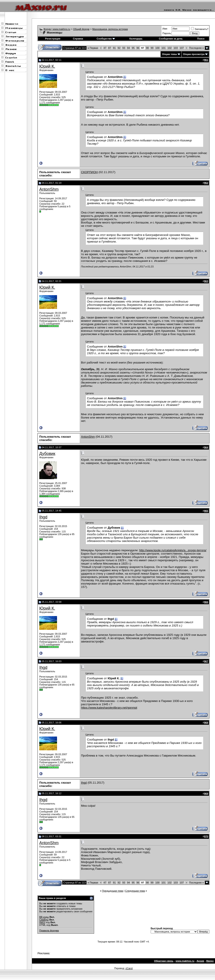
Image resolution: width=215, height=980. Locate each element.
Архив (200, 961)
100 (157, 48)
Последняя (196, 48)
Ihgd (43, 517)
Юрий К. (47, 66)
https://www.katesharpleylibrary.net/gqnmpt (109, 708)
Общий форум (81, 29)
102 (170, 48)
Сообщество (106, 39)
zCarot (129, 968)
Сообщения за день (171, 39)
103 (176, 48)
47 (105, 48)
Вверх (210, 961)
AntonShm (49, 189)
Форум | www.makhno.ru (57, 29)
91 (114, 48)
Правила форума (49, 931)
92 (119, 48)
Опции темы (169, 54)
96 (138, 48)
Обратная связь (164, 961)
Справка (78, 39)
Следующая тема (135, 891)
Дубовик (47, 453)
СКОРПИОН (89, 172)
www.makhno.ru (185, 961)
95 (133, 48)
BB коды (44, 917)
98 (147, 48)
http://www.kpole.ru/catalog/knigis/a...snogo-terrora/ (173, 550)
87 (110, 48)
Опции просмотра (194, 54)
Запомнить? (200, 29)
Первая (93, 48)
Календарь (136, 39)
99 (152, 48)
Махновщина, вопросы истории (110, 29)
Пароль (167, 33)
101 (164, 48)
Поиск (201, 39)
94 (128, 48)
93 (124, 48)
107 (182, 48)
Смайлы (44, 920)
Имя (165, 29)
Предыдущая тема (113, 891)
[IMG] (42, 922)
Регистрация (53, 39)
